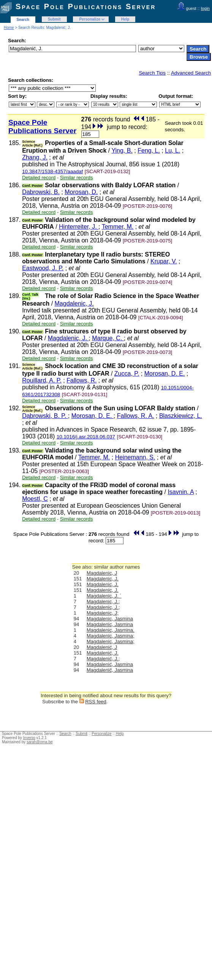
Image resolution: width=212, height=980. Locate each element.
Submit (54, 19)
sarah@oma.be (40, 742)
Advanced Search (191, 73)
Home (9, 28)
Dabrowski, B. (41, 192)
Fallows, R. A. (136, 416)
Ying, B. (122, 151)
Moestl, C (35, 499)
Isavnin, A (181, 492)
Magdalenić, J (102, 647)
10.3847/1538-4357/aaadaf (52, 171)
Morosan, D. (81, 192)
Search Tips (152, 73)
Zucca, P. (127, 374)
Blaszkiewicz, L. (181, 416)
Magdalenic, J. (74, 304)
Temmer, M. (118, 227)
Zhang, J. (35, 157)
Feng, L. (149, 151)
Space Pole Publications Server (86, 6)
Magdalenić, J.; (103, 659)
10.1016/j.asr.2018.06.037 (86, 437)
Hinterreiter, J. (79, 227)
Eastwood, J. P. (43, 268)
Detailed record (39, 178)
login (205, 8)
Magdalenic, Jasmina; (111, 636)
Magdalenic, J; (103, 613)
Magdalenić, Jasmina (110, 664)
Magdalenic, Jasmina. (111, 630)
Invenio (29, 738)
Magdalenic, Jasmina (110, 619)
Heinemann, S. (135, 457)
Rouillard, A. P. (42, 380)
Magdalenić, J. (103, 653)
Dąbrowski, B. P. (45, 416)
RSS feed (96, 702)
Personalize (90, 19)
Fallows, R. (81, 380)
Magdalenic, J (102, 573)
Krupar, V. (164, 261)
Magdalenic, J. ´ (104, 596)
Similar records (77, 178)
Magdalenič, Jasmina (110, 670)
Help (125, 19)
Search (23, 20)
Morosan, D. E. (165, 374)
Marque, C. (108, 338)
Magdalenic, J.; (103, 602)
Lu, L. (172, 151)
